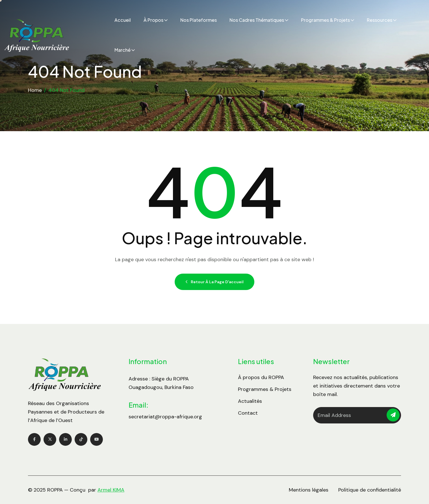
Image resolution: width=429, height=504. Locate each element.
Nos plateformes (199, 20)
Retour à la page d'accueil (214, 282)
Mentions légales (309, 490)
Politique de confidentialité (370, 490)
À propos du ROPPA (261, 377)
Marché (123, 50)
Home (35, 90)
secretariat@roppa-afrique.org (165, 417)
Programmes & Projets (325, 20)
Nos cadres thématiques (257, 20)
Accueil (123, 20)
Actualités (250, 401)
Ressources (380, 20)
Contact (248, 413)
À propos (153, 20)
